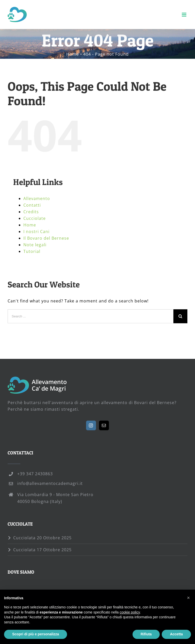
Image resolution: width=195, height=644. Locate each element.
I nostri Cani (36, 232)
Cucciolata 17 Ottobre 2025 (42, 550)
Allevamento (37, 198)
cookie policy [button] (130, 612)
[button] (188, 598)
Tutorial (32, 251)
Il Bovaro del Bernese (46, 238)
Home (30, 225)
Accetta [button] (176, 634)
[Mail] (104, 425)
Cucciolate (35, 218)
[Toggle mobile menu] (185, 15)
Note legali (35, 245)
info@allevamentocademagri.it (50, 483)
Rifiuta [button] (146, 634)
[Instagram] (91, 425)
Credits (31, 212)
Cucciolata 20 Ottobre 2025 (42, 538)
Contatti (32, 205)
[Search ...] (91, 316)
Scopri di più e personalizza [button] (36, 634)
